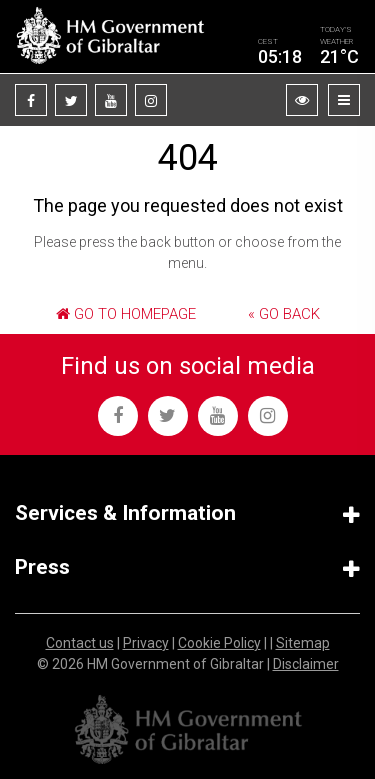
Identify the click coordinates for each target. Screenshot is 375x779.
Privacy (146, 643)
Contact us (80, 643)
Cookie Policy (219, 643)
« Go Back (284, 314)
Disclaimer (306, 664)
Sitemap (303, 643)
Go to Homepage (126, 314)
